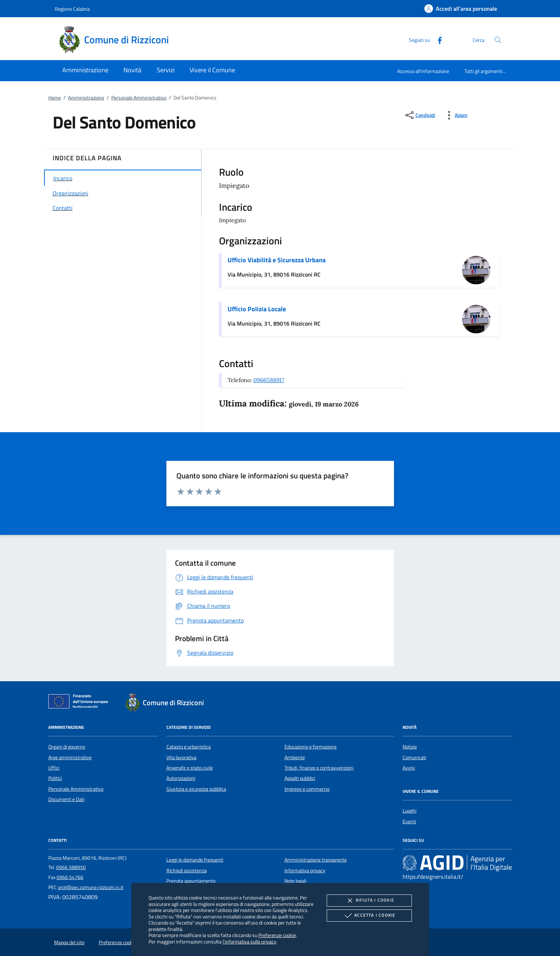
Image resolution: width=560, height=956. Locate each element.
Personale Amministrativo (139, 98)
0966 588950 (71, 867)
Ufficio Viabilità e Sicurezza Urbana (277, 260)
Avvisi (409, 768)
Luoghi (410, 811)
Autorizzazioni (181, 778)
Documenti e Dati (66, 799)
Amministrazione (86, 98)
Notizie (410, 747)
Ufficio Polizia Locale (257, 309)
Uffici (54, 768)
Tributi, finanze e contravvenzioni (319, 768)
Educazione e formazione (311, 747)
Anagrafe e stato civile (190, 768)
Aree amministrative (70, 757)
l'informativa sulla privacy (249, 942)
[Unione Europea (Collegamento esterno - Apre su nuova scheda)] (80, 703)
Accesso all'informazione (423, 71)
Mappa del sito (69, 942)
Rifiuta (369, 901)
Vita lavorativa (181, 757)
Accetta (369, 916)
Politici (55, 778)
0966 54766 (70, 877)
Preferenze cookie (277, 935)
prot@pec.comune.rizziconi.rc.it (91, 887)
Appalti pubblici (300, 778)
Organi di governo (67, 747)
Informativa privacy (305, 870)
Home (55, 98)
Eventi (409, 821)
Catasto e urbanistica (189, 747)
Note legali (295, 881)
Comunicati (414, 757)
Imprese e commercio (307, 789)
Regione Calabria (72, 9)
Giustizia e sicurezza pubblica (196, 789)
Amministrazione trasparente (316, 860)
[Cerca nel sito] (498, 40)
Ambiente (295, 757)
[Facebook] (437, 40)
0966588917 (269, 380)
